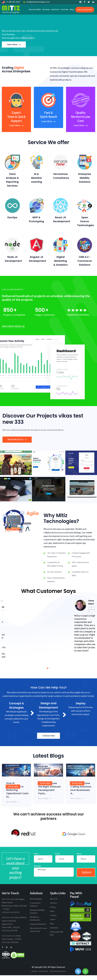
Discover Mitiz (35, 9)
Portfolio (65, 9)
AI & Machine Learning (37, 178)
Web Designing (36, 899)
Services (46, 9)
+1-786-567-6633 (11, 2)
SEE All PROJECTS (17, 440)
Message (37, 866)
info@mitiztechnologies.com (37, 2)
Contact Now (48, 742)
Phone (79, 854)
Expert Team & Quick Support (16, 117)
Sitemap (34, 971)
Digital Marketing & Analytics (61, 261)
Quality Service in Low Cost (81, 117)
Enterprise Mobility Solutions (85, 178)
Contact (53, 915)
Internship (54, 928)
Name (36, 854)
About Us (54, 899)
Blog (72, 9)
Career (53, 919)
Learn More (14, 45)
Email (57, 854)
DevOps (12, 217)
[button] (47, 668)
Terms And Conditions (58, 971)
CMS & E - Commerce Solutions (85, 261)
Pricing (53, 907)
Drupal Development (38, 924)
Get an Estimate (85, 10)
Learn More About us (13, 326)
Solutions (55, 9)
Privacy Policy (44, 971)
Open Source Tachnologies (86, 221)
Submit (87, 872)
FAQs (52, 911)
